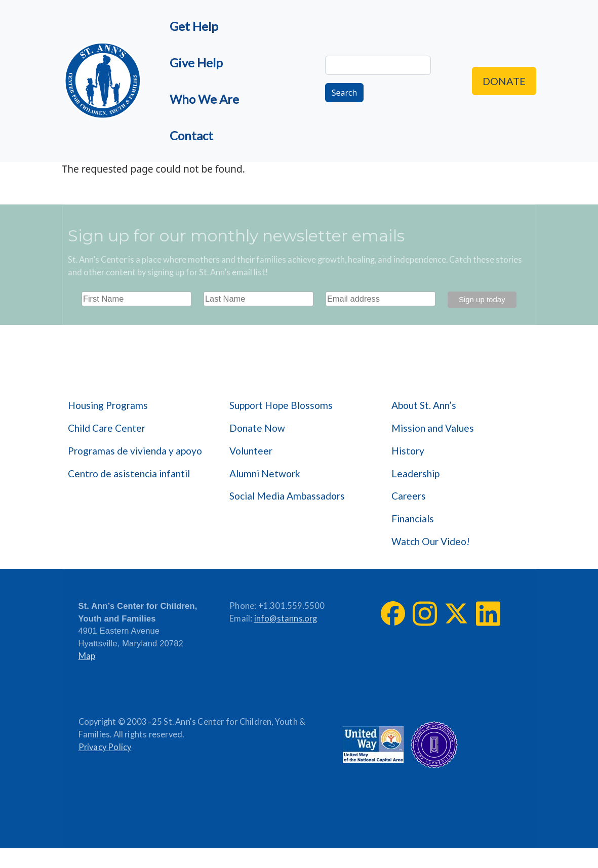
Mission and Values (433, 428)
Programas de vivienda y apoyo (135, 451)
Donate (504, 81)
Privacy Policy (105, 747)
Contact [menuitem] (191, 135)
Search (345, 93)
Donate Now (257, 428)
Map (87, 656)
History (408, 451)
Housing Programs (108, 405)
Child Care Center (107, 428)
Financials (413, 519)
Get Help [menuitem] (194, 26)
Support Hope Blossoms (281, 405)
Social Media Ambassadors (287, 496)
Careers (409, 496)
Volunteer (251, 451)
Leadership (415, 473)
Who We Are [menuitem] (204, 99)
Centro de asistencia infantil (129, 473)
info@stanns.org (286, 618)
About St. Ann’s (424, 405)
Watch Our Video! (431, 541)
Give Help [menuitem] (196, 63)
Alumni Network (265, 473)
